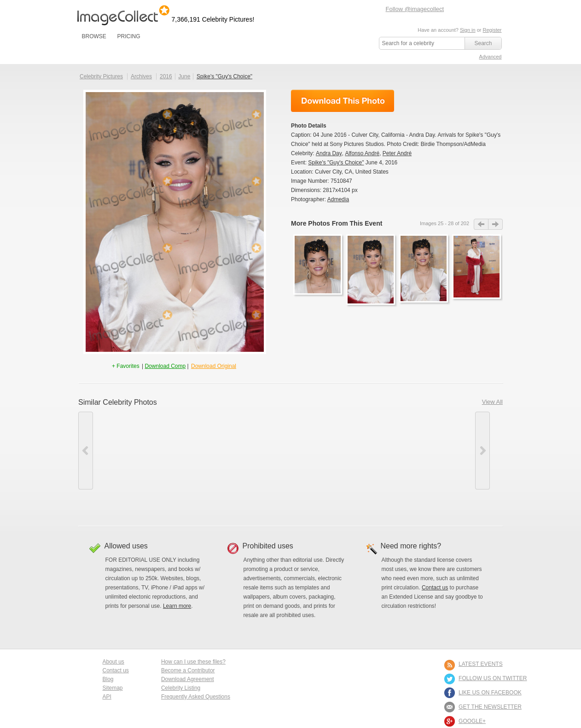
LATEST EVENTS (481, 664)
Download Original (214, 366)
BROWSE (94, 36)
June (184, 76)
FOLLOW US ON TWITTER (493, 678)
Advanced (491, 57)
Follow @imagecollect (415, 9)
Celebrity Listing (181, 688)
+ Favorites (126, 366)
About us (113, 662)
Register (492, 30)
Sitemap (113, 688)
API (107, 697)
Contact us (435, 588)
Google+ (472, 721)
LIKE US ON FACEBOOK (490, 693)
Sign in (468, 30)
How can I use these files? (193, 662)
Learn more (177, 606)
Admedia (338, 199)
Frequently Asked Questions (196, 697)
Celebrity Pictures (101, 76)
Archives (141, 76)
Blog (108, 679)
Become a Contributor (188, 670)
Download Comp (165, 366)
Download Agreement (188, 679)
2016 (166, 76)
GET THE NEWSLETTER (490, 707)
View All (492, 402)
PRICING (128, 36)
